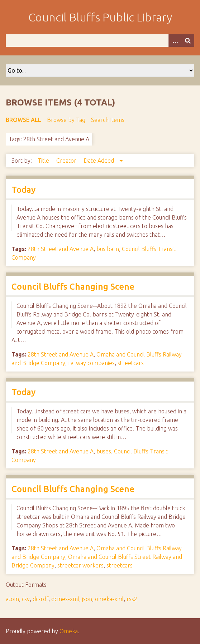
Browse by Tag (66, 120)
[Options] (175, 41)
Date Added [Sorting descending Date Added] (99, 161)
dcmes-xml (65, 599)
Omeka (69, 631)
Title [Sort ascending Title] (44, 161)
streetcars (131, 363)
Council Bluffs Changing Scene (73, 287)
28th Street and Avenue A (61, 249)
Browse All (23, 120)
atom (12, 599)
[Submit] (188, 41)
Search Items (108, 120)
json (87, 599)
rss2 (132, 599)
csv (26, 599)
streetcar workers (80, 565)
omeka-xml (109, 599)
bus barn (108, 249)
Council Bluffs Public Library (100, 17)
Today (23, 190)
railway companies (91, 363)
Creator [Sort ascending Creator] (67, 161)
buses (104, 451)
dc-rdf (41, 599)
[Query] (100, 41)
